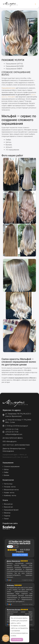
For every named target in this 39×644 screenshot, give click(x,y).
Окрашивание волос (9, 88)
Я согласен (17, 640)
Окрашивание (8, 463)
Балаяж (9, 145)
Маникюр (7, 513)
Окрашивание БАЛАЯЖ (15, 66)
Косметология (8, 480)
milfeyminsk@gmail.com (14, 434)
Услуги (5, 500)
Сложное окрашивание (12, 466)
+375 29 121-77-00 (12, 429)
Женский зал (8, 504)
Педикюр (7, 516)
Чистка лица (8, 484)
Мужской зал (8, 507)
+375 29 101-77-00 (12, 432)
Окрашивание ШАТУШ (14, 64)
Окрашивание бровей (11, 510)
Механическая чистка (11, 490)
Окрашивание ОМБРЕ (14, 69)
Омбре (8, 140)
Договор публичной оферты (13, 438)
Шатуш (8, 142)
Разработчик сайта (10, 523)
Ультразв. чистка (10, 487)
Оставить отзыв (20, 555)
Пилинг (6, 519)
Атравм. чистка (9, 493)
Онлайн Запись (6, 638)
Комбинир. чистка (10, 495)
